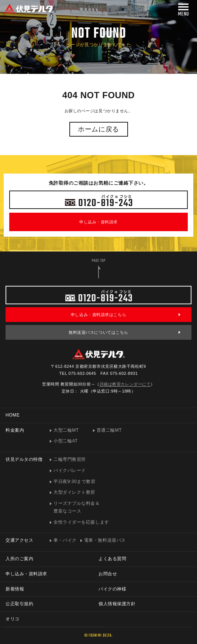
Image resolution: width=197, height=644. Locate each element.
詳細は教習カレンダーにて (125, 384)
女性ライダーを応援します (81, 522)
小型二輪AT (66, 441)
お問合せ (108, 574)
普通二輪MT (109, 430)
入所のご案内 (19, 559)
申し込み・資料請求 (98, 222)
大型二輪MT (66, 430)
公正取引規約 (19, 604)
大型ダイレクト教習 (74, 492)
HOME (13, 415)
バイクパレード (70, 470)
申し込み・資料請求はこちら (98, 315)
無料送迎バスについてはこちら (98, 332)
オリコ (13, 619)
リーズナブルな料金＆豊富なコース (77, 507)
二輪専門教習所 (70, 459)
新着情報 (15, 589)
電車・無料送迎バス (105, 540)
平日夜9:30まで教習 (74, 482)
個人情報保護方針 (117, 604)
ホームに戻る (98, 129)
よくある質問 (112, 559)
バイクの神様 (112, 589)
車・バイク (65, 540)
